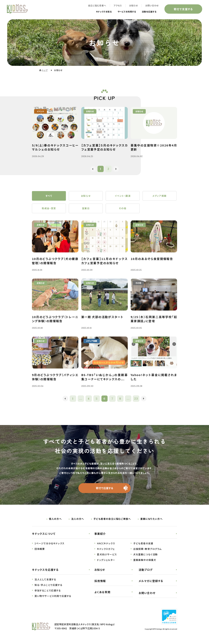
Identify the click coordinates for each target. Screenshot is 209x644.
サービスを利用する (123, 12)
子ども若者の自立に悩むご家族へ (112, 521)
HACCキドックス (106, 545)
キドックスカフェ (106, 551)
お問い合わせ (152, 6)
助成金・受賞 (49, 209)
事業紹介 (100, 535)
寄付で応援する (105, 490)
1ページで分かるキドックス (49, 545)
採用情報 (100, 583)
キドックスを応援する (45, 571)
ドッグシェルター (106, 562)
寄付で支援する (183, 9)
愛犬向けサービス (107, 556)
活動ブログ (146, 571)
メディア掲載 (160, 196)
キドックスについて (44, 535)
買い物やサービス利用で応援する (53, 598)
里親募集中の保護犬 (145, 562)
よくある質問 (102, 594)
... (81, 400)
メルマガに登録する (151, 583)
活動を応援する (148, 12)
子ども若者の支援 (143, 545)
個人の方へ (55, 521)
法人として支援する (45, 581)
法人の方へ (78, 521)
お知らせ (133, 6)
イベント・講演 (123, 196)
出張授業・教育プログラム (147, 551)
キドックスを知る (98, 12)
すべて (49, 196)
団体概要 (40, 551)
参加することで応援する (48, 592)
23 (137, 400)
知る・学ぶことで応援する (48, 587)
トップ (45, 70)
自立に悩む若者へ (97, 6)
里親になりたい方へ (151, 521)
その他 (123, 209)
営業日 (86, 209)
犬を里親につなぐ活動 (146, 556)
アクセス (117, 6)
